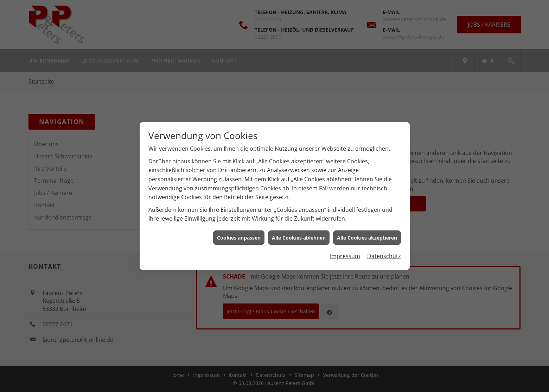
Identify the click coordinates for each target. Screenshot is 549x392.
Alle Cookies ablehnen (299, 237)
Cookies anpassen (239, 237)
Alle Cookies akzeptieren (367, 237)
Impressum (345, 255)
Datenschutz (384, 255)
